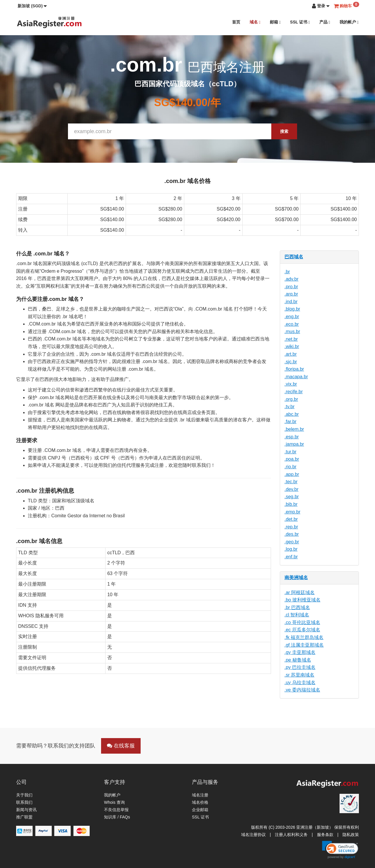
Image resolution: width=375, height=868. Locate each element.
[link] (340, 850)
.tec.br (291, 482)
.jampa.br (294, 444)
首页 (236, 22)
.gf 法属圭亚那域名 (304, 645)
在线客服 (121, 746)
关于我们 (24, 795)
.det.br (291, 519)
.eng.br (292, 317)
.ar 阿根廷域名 (300, 592)
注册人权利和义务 (291, 835)
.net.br (291, 339)
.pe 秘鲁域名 (298, 660)
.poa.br (292, 459)
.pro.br (291, 287)
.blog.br (292, 309)
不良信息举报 (116, 810)
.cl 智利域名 (297, 615)
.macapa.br (296, 377)
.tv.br (289, 407)
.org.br (291, 399)
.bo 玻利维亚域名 (302, 600)
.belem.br (294, 429)
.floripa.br (294, 369)
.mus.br (292, 332)
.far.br (290, 422)
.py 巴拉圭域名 (300, 667)
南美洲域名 (296, 578)
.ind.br (291, 302)
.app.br (292, 474)
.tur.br (290, 452)
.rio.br (290, 467)
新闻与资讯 (26, 810)
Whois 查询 (114, 802)
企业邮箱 (200, 810)
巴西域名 (294, 257)
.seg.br (292, 497)
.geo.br (292, 542)
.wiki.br (292, 346)
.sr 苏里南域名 (299, 675)
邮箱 (275, 22)
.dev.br (292, 489)
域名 (255, 22)
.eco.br (292, 324)
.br (287, 272)
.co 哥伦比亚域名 (302, 622)
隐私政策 (351, 835)
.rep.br (291, 527)
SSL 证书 (300, 22)
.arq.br (291, 294)
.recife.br (294, 392)
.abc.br (292, 414)
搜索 (284, 131)
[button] (32, 6)
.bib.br (291, 504)
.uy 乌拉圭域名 (300, 683)
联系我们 (24, 802)
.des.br (292, 534)
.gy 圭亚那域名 (300, 652)
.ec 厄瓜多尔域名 (302, 630)
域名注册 (200, 795)
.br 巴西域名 (297, 607)
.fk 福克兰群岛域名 (304, 637)
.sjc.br (291, 362)
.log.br (291, 549)
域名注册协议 (253, 835)
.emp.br (292, 512)
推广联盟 (24, 817)
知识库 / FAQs (117, 817)
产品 (325, 22)
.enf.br (291, 557)
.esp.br (292, 437)
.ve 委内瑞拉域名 (302, 690)
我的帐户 (349, 22)
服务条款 (325, 835)
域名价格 (200, 802)
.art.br (291, 354)
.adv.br (292, 279)
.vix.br (291, 384)
